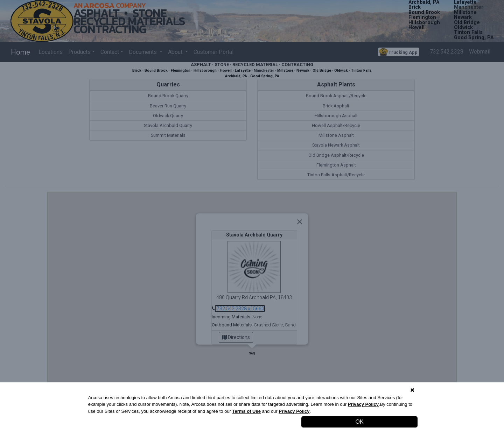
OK (360, 422)
